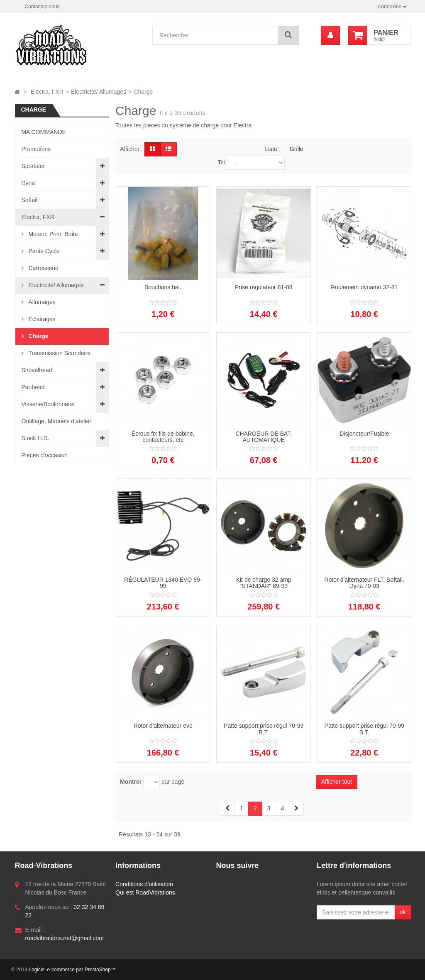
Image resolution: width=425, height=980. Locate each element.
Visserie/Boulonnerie (48, 404)
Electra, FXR (38, 217)
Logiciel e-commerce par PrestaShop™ (72, 970)
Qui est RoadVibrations (145, 892)
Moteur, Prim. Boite (53, 234)
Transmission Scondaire (59, 353)
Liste (271, 149)
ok (403, 912)
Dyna (28, 183)
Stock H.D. (35, 438)
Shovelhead (37, 370)
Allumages (41, 302)
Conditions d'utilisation (144, 884)
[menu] (330, 35)
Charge (38, 336)
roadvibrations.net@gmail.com (65, 938)
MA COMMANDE (44, 132)
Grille (297, 149)
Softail (30, 200)
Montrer (131, 782)
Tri (221, 162)
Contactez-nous (42, 7)
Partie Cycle (43, 251)
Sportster (33, 166)
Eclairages (41, 319)
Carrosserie (43, 268)
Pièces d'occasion (45, 455)
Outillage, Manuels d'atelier (56, 421)
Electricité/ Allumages (55, 285)
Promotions (36, 149)
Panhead (33, 387)
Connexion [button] (392, 7)
